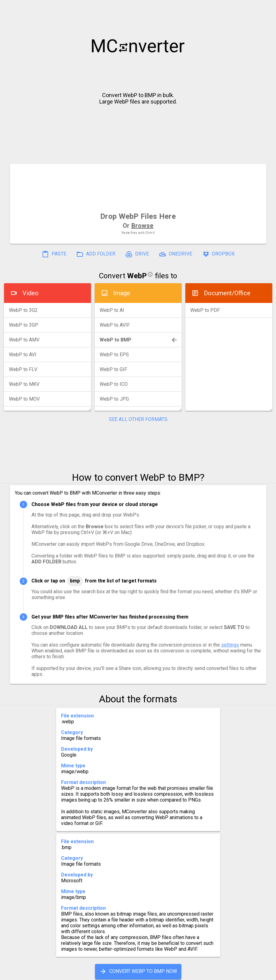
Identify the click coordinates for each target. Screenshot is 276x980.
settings (230, 645)
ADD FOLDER (96, 254)
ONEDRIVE (175, 254)
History (32, 973)
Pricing (89, 973)
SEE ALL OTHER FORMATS (138, 419)
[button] (266, 8)
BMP (75, 581)
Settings (60, 973)
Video (31, 293)
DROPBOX (218, 254)
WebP (137, 276)
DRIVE (137, 254)
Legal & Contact (234, 973)
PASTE (54, 254)
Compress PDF (124, 973)
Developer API (187, 973)
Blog (156, 973)
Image (122, 293)
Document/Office (227, 293)
